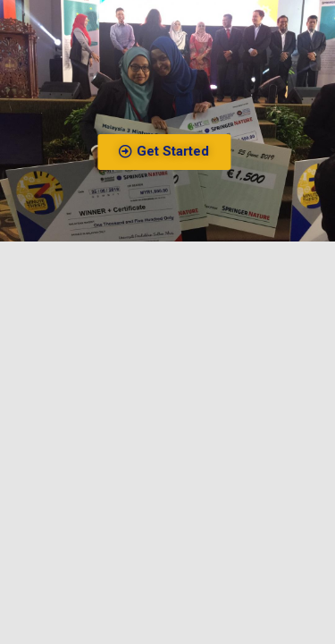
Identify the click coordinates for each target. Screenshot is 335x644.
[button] (176, 152)
